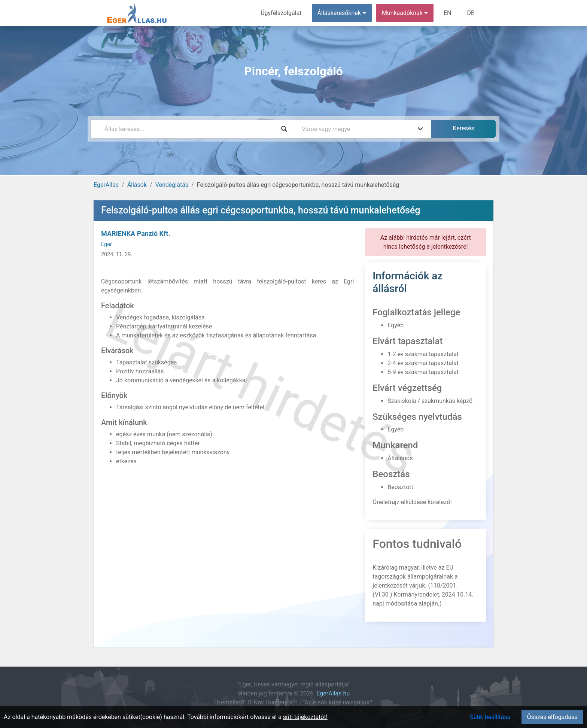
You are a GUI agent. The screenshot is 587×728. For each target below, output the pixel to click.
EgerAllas (106, 185)
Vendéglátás (172, 185)
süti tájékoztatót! (305, 717)
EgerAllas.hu (333, 693)
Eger (107, 244)
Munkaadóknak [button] (405, 13)
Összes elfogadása (552, 717)
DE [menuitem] (471, 13)
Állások (137, 185)
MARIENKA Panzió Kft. (136, 233)
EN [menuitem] (448, 13)
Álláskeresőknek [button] (342, 13)
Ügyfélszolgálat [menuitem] (281, 13)
